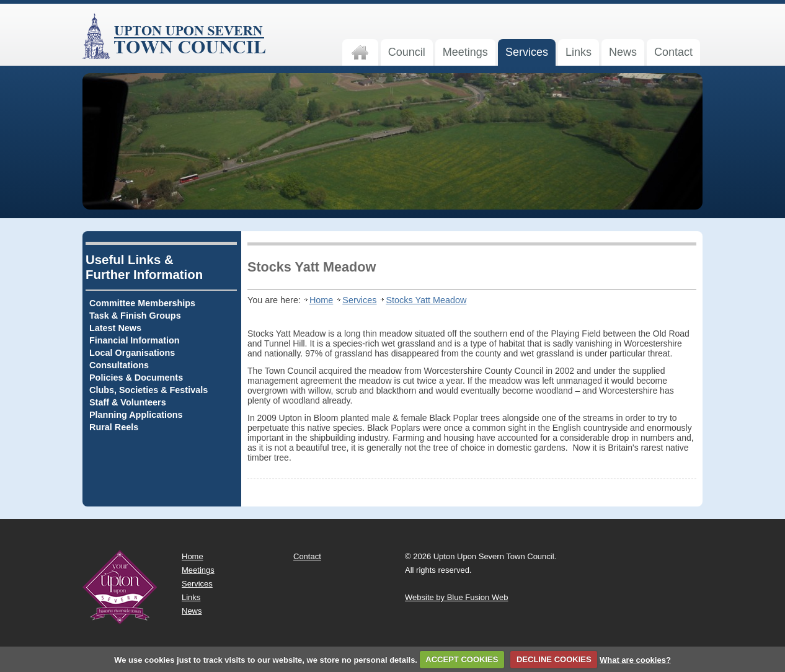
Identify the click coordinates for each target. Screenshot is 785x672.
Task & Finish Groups (135, 316)
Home (321, 300)
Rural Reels (114, 427)
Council (407, 52)
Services (527, 52)
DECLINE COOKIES (554, 659)
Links (579, 52)
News (623, 52)
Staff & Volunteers (128, 402)
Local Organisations (132, 353)
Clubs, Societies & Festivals (149, 390)
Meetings (465, 52)
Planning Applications (136, 415)
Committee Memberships (142, 303)
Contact (673, 52)
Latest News (115, 328)
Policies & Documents (136, 378)
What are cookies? (635, 659)
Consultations (119, 365)
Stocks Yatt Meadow (426, 300)
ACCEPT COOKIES (462, 659)
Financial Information (135, 340)
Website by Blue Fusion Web (456, 597)
